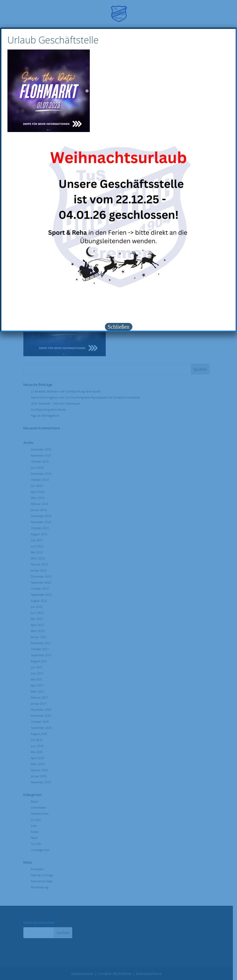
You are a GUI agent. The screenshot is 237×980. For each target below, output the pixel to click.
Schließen (118, 327)
